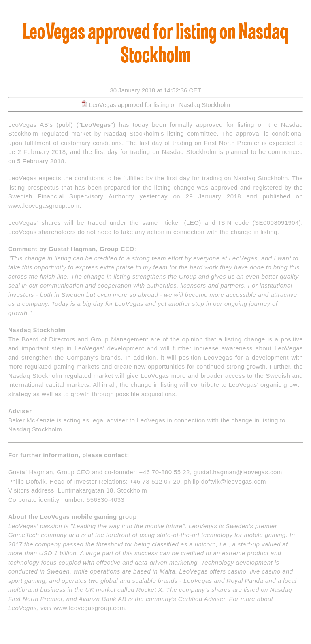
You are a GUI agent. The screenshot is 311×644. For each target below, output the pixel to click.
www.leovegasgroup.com (44, 206)
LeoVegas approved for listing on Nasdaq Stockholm (160, 105)
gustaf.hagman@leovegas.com (238, 472)
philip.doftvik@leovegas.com (225, 481)
